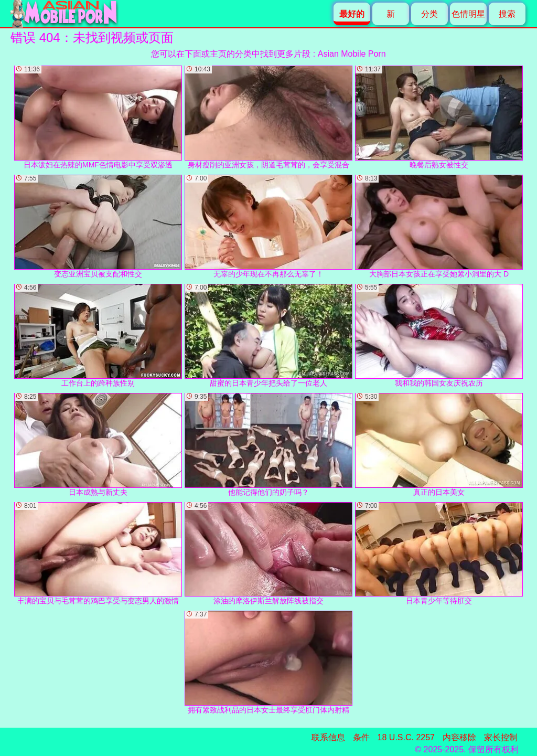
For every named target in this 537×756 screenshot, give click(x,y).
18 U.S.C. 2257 (406, 737)
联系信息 (328, 737)
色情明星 (468, 14)
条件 (361, 737)
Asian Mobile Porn (352, 54)
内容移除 (459, 737)
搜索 (507, 14)
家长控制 (501, 737)
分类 (429, 14)
